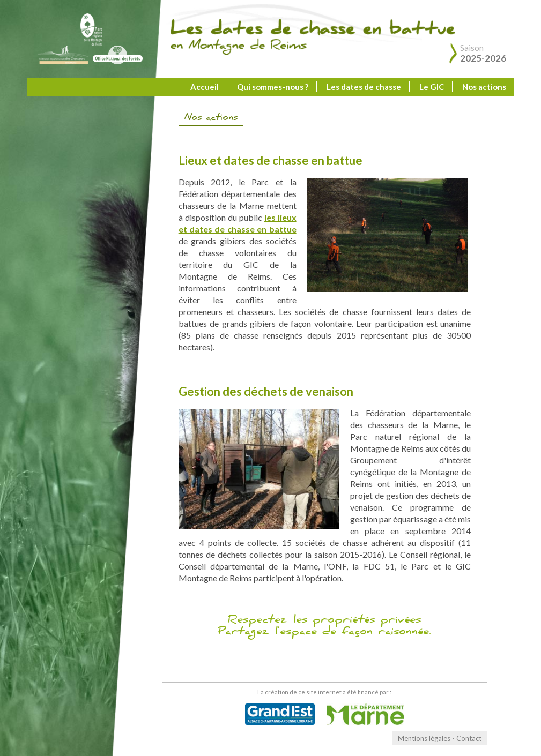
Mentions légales (424, 738)
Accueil (205, 87)
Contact (469, 738)
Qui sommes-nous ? (273, 87)
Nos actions (484, 87)
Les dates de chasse (364, 87)
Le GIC (432, 87)
